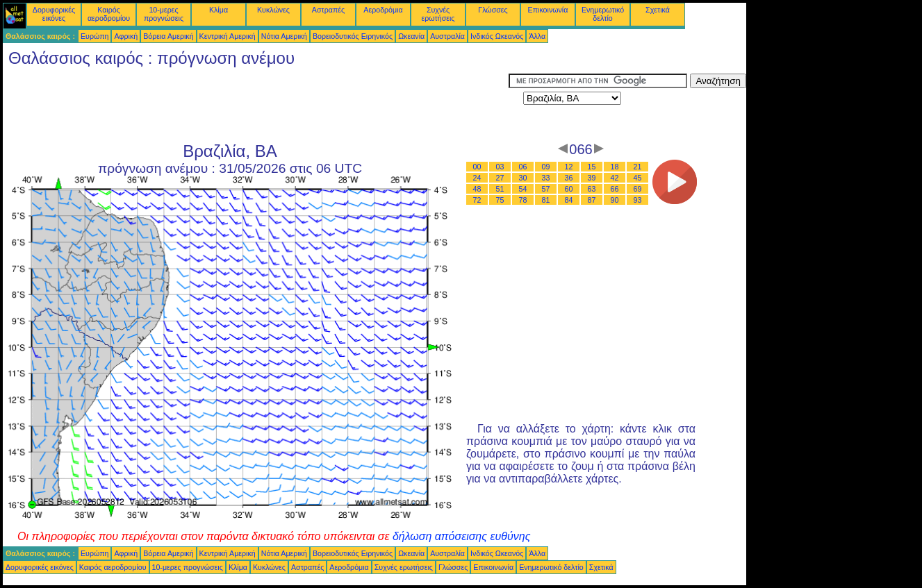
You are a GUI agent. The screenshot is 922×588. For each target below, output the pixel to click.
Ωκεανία (411, 36)
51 (500, 189)
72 (477, 200)
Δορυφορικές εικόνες (54, 14)
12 (569, 167)
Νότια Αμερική (284, 36)
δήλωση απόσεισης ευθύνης (462, 536)
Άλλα (537, 36)
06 (523, 167)
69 (638, 189)
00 (477, 167)
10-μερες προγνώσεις (164, 14)
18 (615, 167)
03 (500, 167)
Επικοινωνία (548, 10)
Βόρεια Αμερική (168, 36)
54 (523, 189)
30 (523, 178)
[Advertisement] (256, 105)
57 (546, 189)
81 (546, 200)
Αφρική (126, 36)
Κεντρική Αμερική (228, 36)
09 (546, 167)
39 (592, 178)
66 (615, 189)
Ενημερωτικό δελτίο (603, 14)
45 (638, 178)
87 (592, 200)
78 (523, 200)
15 (592, 167)
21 (638, 167)
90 (615, 200)
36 (569, 178)
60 (569, 189)
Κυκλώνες (273, 10)
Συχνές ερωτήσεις (438, 14)
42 (615, 178)
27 (500, 178)
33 (546, 178)
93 (638, 200)
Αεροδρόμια (383, 10)
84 (569, 200)
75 (500, 200)
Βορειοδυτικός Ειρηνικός (353, 36)
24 (477, 178)
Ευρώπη (94, 36)
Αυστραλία (447, 36)
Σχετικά (658, 10)
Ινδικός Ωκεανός (497, 36)
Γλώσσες (493, 10)
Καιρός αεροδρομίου (109, 14)
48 (477, 189)
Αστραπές (328, 10)
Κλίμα (219, 10)
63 (592, 189)
